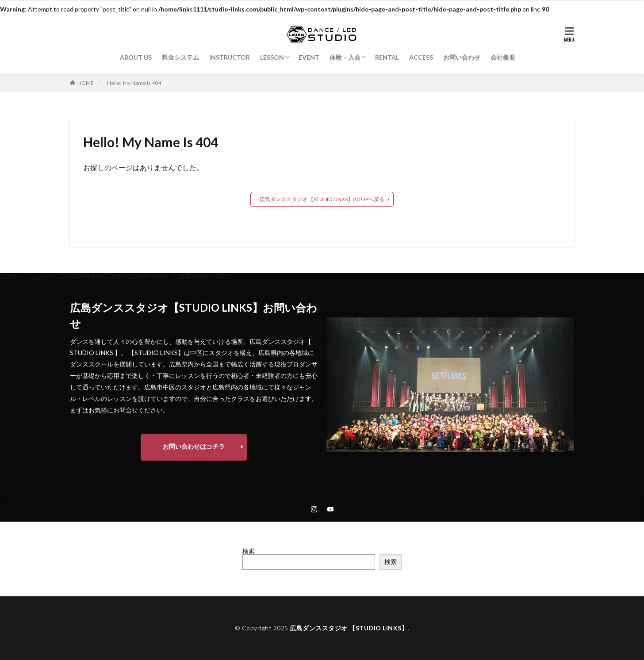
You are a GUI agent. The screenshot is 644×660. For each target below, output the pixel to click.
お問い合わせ (462, 57)
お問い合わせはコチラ (194, 446)
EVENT (309, 57)
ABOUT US (136, 57)
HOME (86, 83)
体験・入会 (345, 57)
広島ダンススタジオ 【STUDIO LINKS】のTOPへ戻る (322, 199)
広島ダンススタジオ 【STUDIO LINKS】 (349, 628)
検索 (249, 551)
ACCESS (421, 57)
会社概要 (503, 57)
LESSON (272, 57)
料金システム (180, 57)
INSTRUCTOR (230, 57)
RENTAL (387, 57)
